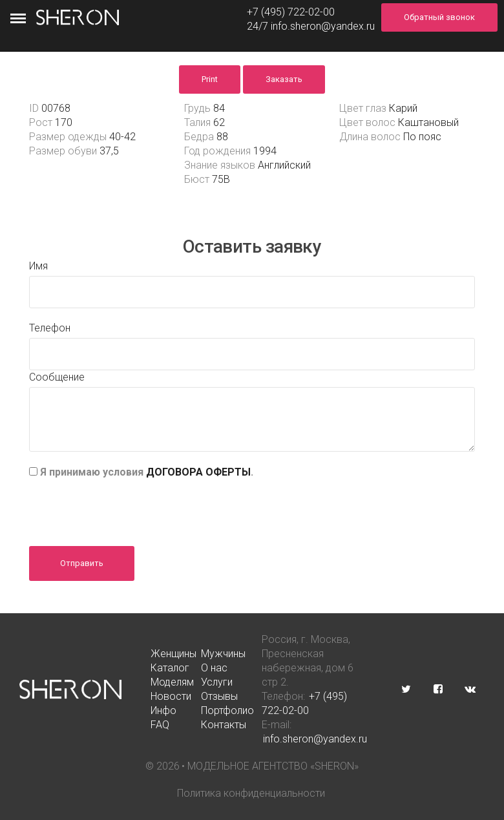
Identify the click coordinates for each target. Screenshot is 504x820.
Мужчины (223, 654)
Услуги (217, 682)
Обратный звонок (439, 17)
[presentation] (127, 508)
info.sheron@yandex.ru (323, 26)
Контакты (224, 725)
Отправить (82, 563)
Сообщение (57, 377)
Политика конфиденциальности (251, 793)
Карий (403, 108)
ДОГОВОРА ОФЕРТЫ (198, 472)
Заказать (284, 79)
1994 (265, 151)
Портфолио (227, 710)
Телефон (50, 328)
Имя (38, 266)
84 (219, 108)
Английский (284, 165)
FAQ (160, 725)
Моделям (172, 682)
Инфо (163, 710)
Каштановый (428, 122)
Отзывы (219, 696)
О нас (214, 668)
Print (210, 79)
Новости (171, 696)
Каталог (170, 668)
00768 (56, 108)
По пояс (422, 137)
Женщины (173, 654)
